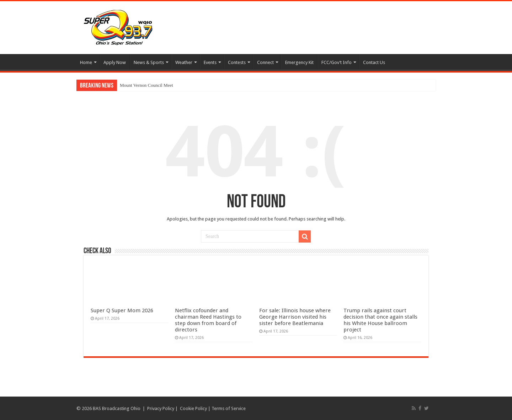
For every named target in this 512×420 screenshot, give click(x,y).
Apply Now (115, 62)
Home (86, 62)
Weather (184, 62)
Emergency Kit (299, 62)
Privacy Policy (161, 408)
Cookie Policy (193, 408)
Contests (237, 62)
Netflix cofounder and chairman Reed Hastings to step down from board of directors (208, 320)
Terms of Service (229, 408)
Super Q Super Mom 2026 (122, 310)
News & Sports (149, 62)
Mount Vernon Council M (144, 85)
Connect (265, 62)
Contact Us (374, 62)
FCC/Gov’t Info (337, 62)
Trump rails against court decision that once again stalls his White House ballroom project (380, 320)
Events (210, 62)
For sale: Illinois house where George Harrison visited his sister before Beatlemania (295, 317)
